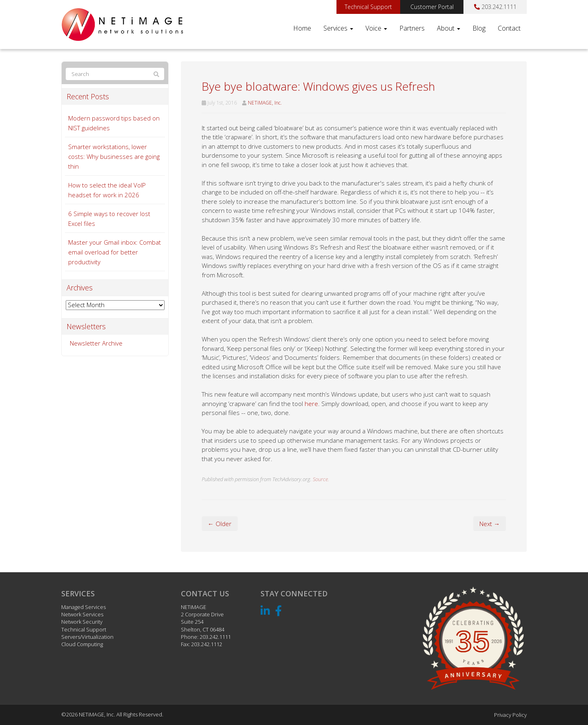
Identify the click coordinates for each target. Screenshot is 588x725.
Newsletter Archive (96, 343)
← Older (220, 524)
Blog (479, 28)
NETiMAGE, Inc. (265, 103)
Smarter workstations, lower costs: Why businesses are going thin (114, 156)
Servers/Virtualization (87, 637)
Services (338, 28)
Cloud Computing (82, 644)
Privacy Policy (510, 715)
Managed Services (84, 607)
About (449, 28)
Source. (321, 479)
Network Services (82, 614)
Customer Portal (432, 7)
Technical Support (368, 7)
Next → (490, 524)
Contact (509, 28)
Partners (412, 28)
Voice (376, 28)
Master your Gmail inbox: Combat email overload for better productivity (115, 252)
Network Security (82, 622)
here (311, 404)
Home (302, 28)
